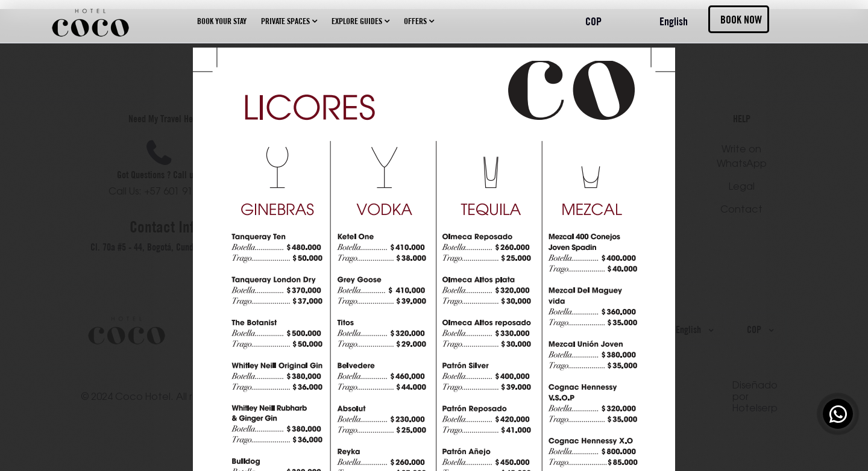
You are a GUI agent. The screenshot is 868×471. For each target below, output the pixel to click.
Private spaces (289, 21)
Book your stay (222, 21)
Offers (419, 21)
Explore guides (360, 21)
